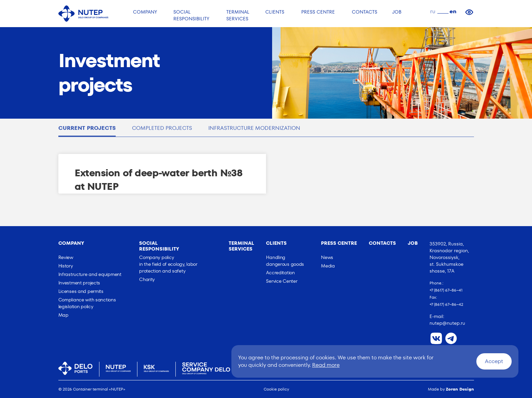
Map (63, 315)
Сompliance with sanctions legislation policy (87, 303)
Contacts (382, 243)
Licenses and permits (81, 291)
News (327, 257)
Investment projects (79, 283)
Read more (326, 365)
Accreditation (280, 273)
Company (71, 243)
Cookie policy (276, 389)
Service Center (282, 281)
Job (413, 243)
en (453, 11)
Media (328, 266)
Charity (147, 279)
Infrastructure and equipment (90, 274)
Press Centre (339, 243)
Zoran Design (460, 389)
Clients (276, 243)
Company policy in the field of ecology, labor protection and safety (168, 264)
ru (433, 11)
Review (66, 257)
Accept (494, 361)
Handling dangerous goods (285, 261)
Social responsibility (159, 246)
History (66, 266)
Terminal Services (241, 246)
